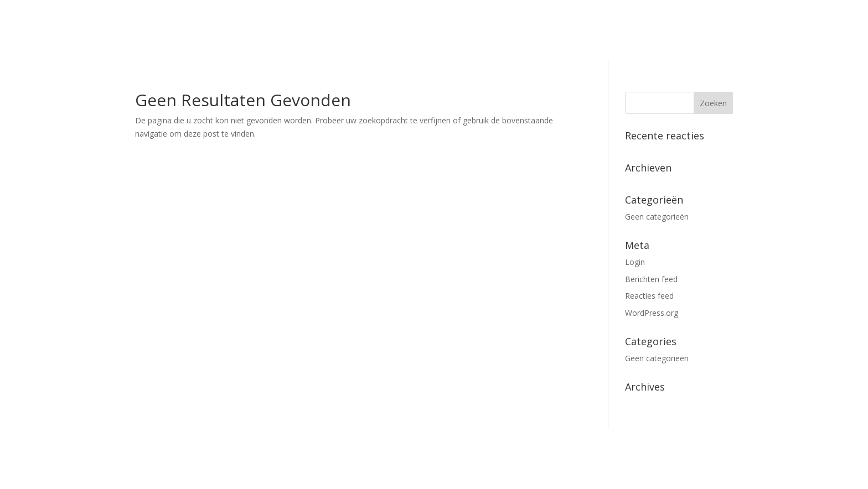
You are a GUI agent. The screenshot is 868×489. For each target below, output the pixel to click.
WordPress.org (652, 313)
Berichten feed (651, 279)
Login (635, 262)
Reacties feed (649, 296)
